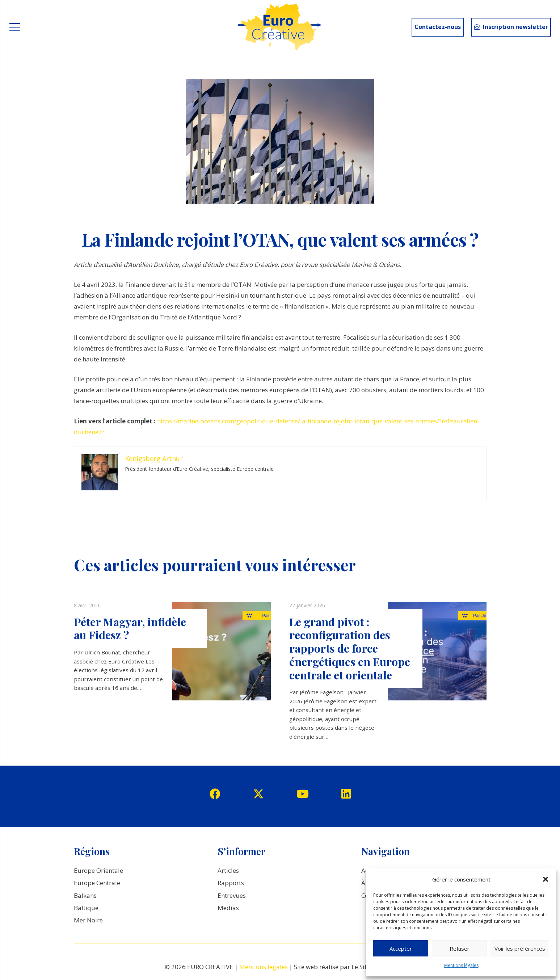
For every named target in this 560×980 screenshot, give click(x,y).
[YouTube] (303, 794)
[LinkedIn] (346, 794)
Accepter (401, 948)
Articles (228, 870)
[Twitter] (258, 794)
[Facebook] (215, 794)
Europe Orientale (98, 870)
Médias (228, 908)
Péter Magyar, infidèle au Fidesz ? (130, 628)
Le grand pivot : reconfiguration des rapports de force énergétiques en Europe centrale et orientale (350, 648)
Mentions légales (461, 965)
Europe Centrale (97, 883)
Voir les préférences (520, 948)
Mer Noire (88, 920)
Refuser (460, 948)
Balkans (85, 895)
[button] (546, 879)
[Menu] (15, 27)
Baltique (86, 908)
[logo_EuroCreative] (280, 27)
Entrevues (232, 895)
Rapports (231, 883)
